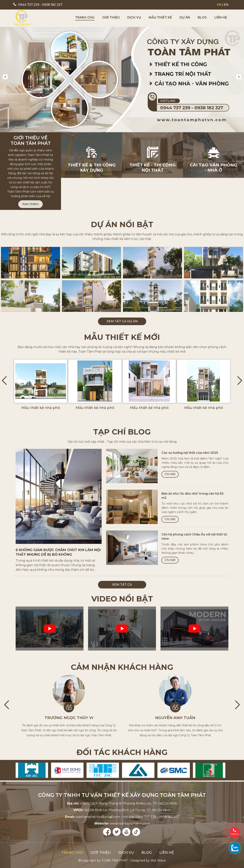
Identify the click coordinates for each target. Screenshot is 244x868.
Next (239, 77)
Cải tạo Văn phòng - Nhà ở (213, 168)
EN (226, 5)
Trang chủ (85, 18)
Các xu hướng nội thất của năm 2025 (190, 608)
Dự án (185, 18)
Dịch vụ (134, 18)
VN (219, 5)
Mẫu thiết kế (160, 18)
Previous (5, 77)
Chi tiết (170, 629)
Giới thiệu (111, 18)
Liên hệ (221, 18)
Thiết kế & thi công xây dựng (92, 168)
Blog (202, 18)
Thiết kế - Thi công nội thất (152, 168)
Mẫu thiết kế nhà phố (41, 490)
